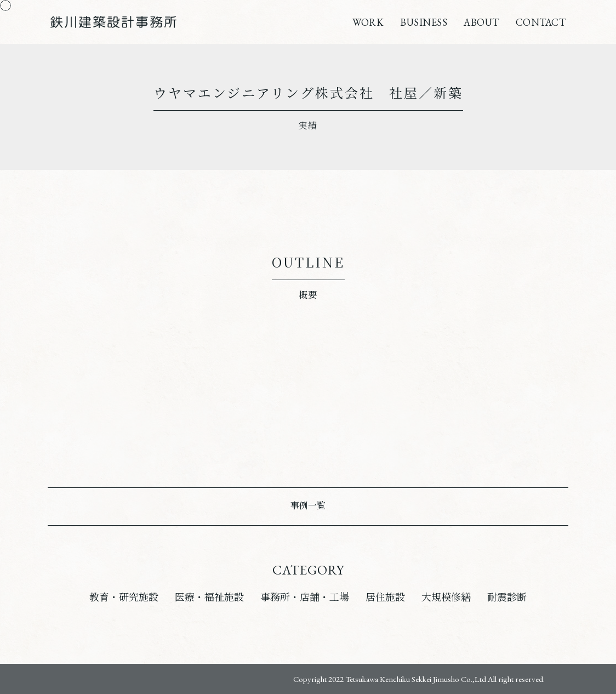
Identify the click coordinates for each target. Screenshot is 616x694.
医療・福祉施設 (209, 597)
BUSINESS (424, 22)
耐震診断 (507, 597)
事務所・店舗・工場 (305, 597)
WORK (368, 22)
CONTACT (541, 22)
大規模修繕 (446, 597)
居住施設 (385, 597)
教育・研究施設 (124, 597)
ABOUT (481, 22)
